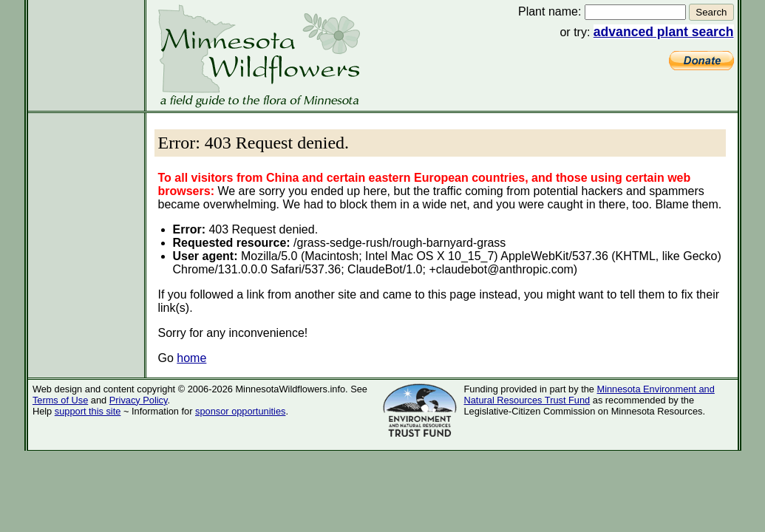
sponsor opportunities (240, 411)
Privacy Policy (139, 400)
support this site (88, 411)
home (191, 358)
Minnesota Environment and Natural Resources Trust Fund (589, 395)
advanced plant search (664, 32)
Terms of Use (60, 400)
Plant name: (550, 11)
